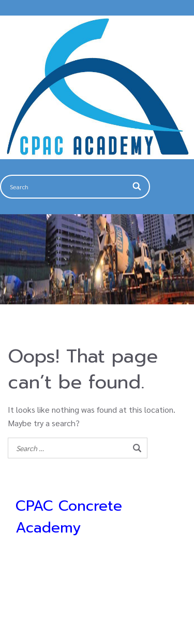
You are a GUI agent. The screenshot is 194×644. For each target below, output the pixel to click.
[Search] (137, 187)
